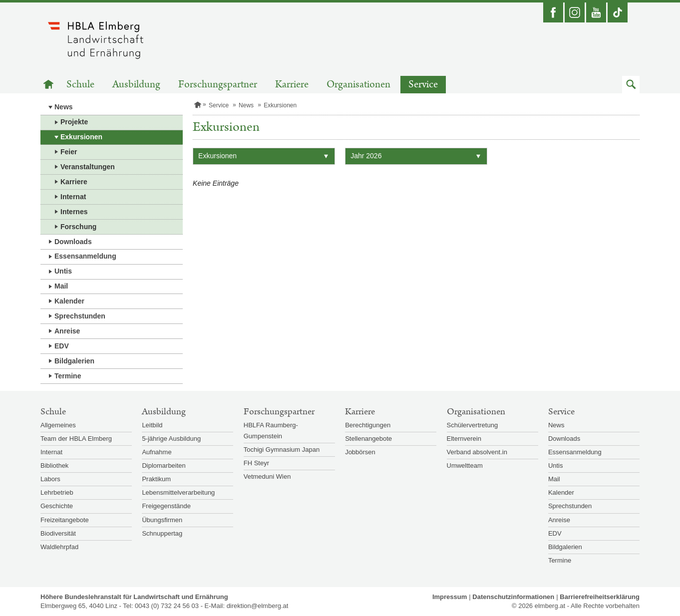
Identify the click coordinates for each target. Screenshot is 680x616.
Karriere (292, 85)
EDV (62, 346)
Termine (68, 376)
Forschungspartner (218, 85)
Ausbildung (136, 85)
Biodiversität (58, 533)
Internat (73, 197)
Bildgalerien (74, 361)
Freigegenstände (166, 506)
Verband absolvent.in (477, 452)
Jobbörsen (360, 452)
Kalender (69, 301)
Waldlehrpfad (59, 547)
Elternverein (464, 439)
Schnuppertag (162, 533)
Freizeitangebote (65, 520)
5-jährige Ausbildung (171, 439)
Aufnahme (157, 452)
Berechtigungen (368, 425)
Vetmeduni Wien (267, 476)
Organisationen (358, 85)
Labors (50, 479)
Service (423, 85)
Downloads (73, 242)
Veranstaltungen (88, 167)
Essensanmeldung (85, 256)
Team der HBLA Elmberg (76, 439)
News (64, 107)
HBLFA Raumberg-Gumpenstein (271, 431)
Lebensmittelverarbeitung (178, 492)
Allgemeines (58, 425)
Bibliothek (54, 465)
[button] (631, 85)
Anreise (67, 331)
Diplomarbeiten (164, 465)
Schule (80, 85)
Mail (61, 286)
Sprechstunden (80, 316)
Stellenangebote (368, 439)
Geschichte (57, 506)
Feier (69, 152)
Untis (63, 271)
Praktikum (156, 479)
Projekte (74, 122)
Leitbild (152, 425)
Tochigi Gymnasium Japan (282, 450)
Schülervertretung (473, 425)
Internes (74, 212)
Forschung (78, 227)
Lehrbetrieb (57, 492)
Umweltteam (465, 465)
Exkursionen (81, 137)
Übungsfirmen (162, 520)
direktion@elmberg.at (258, 606)
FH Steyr (256, 463)
